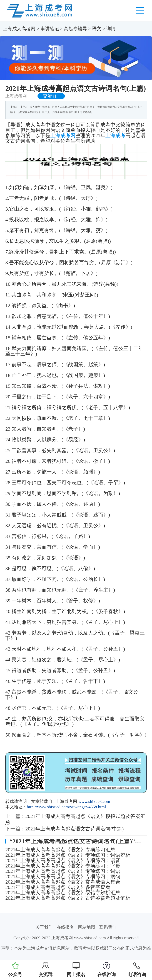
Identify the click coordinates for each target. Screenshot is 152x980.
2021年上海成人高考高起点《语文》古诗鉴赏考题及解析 (68, 898)
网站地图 (87, 927)
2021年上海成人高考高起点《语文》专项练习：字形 (63, 866)
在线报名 (65, 927)
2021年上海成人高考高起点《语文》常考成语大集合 (63, 882)
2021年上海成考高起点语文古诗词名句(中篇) (75, 829)
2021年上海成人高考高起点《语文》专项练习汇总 (60, 850)
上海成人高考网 (19, 29)
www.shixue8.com (94, 801)
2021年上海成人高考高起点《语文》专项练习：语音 (63, 860)
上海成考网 (63, 136)
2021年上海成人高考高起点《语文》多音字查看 (58, 887)
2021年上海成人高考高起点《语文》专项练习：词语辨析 (68, 855)
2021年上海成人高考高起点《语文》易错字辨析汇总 (63, 893)
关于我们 (44, 927)
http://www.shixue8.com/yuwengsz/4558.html (66, 807)
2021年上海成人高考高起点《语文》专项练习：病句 (63, 877)
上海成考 (115, 136)
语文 (97, 29)
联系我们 (108, 927)
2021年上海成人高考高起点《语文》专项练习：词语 (63, 871)
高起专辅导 (75, 29)
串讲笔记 (50, 29)
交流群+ (51, 96)
